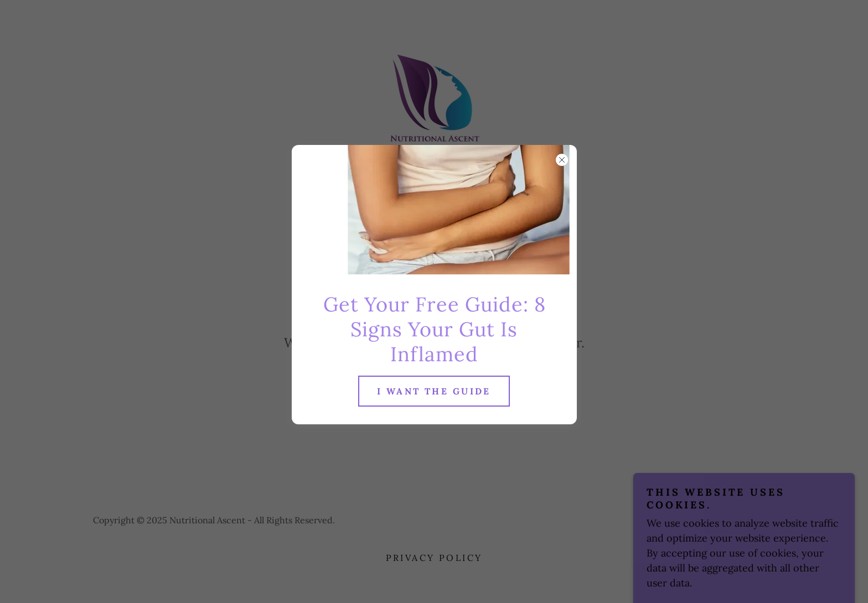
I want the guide (434, 391)
